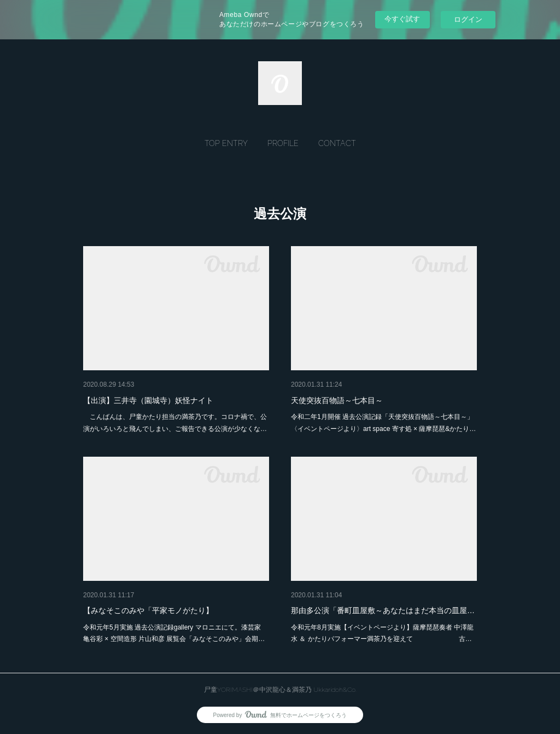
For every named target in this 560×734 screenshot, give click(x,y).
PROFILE (283, 143)
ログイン (468, 19)
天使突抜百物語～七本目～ (337, 400)
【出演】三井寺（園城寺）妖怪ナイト (148, 400)
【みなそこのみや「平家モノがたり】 (148, 610)
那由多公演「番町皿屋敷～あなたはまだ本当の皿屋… (383, 610)
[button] (226, 143)
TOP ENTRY (226, 143)
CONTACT (337, 143)
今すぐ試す (402, 19)
